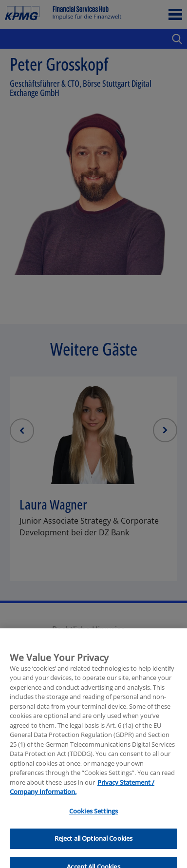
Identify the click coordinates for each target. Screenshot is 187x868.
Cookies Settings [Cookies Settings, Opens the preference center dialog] (93, 825)
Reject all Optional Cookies (94, 853)
